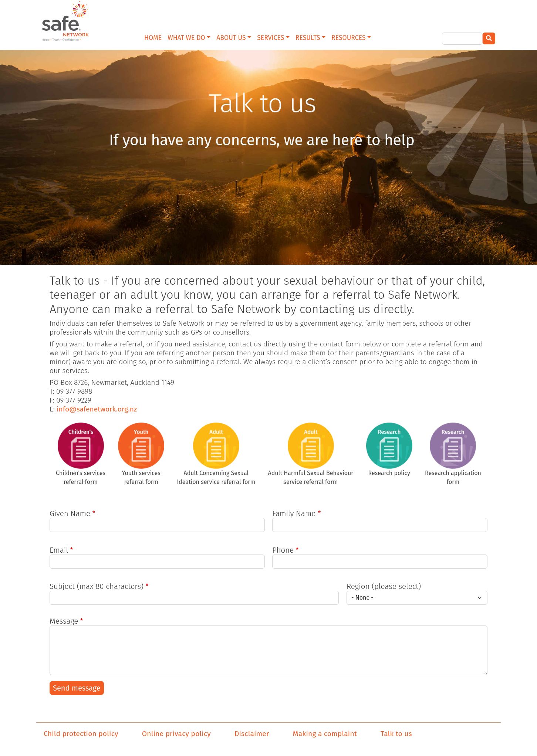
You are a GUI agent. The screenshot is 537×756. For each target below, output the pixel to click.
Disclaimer (252, 734)
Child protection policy (81, 734)
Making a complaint (325, 734)
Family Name (294, 513)
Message (64, 621)
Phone (283, 550)
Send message (77, 688)
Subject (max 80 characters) (97, 586)
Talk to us (396, 734)
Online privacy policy (176, 734)
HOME (153, 38)
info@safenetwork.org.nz (97, 409)
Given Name (70, 513)
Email (59, 550)
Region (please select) (384, 586)
